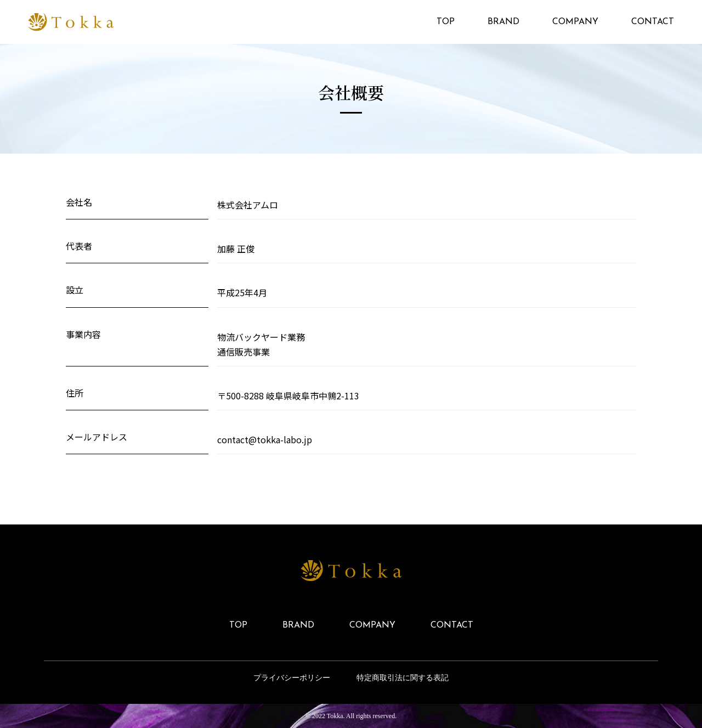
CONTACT (653, 22)
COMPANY (575, 22)
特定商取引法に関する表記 (403, 678)
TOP (446, 22)
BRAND (503, 22)
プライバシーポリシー (292, 678)
